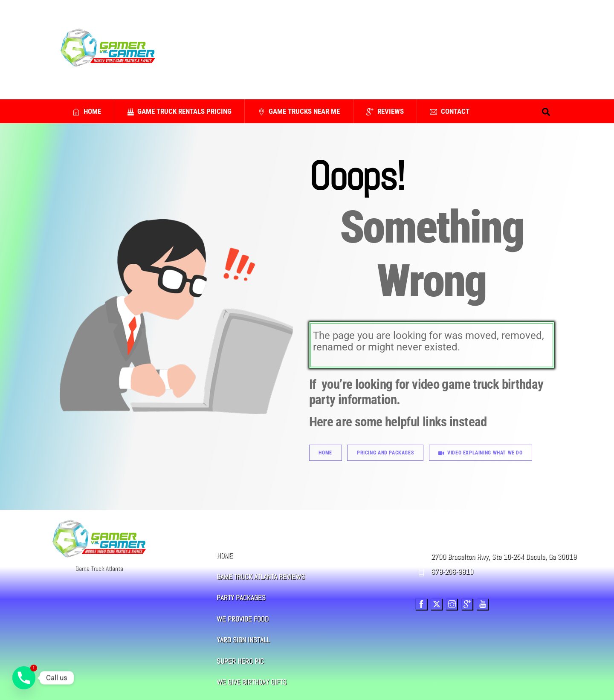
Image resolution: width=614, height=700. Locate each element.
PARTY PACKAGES (241, 598)
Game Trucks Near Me (299, 111)
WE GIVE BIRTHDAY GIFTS (252, 682)
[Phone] (24, 678)
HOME (225, 556)
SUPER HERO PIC (240, 661)
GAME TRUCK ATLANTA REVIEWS (261, 577)
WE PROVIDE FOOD (243, 619)
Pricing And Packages (385, 453)
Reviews (385, 111)
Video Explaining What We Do (480, 453)
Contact (450, 111)
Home (87, 111)
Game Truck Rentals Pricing (180, 111)
